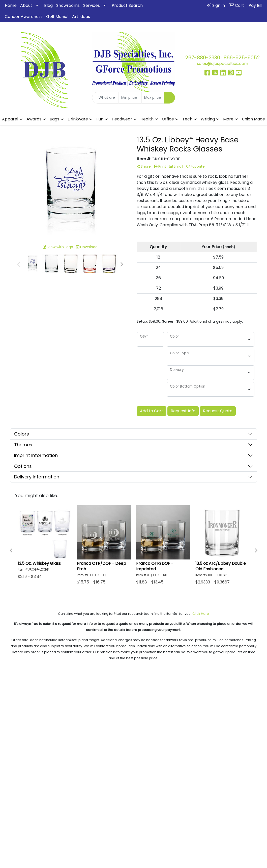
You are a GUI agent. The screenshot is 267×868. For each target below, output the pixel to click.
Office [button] (168, 119)
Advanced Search (234, 689)
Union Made (253, 119)
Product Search (127, 5)
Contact (234, 703)
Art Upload (234, 682)
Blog (48, 5)
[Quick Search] (105, 98)
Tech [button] (187, 119)
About (26, 5)
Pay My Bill (234, 696)
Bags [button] (54, 119)
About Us (33, 689)
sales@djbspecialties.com (222, 63)
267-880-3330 (203, 58)
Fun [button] (100, 119)
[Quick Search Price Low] (130, 98)
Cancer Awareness (24, 17)
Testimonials (100, 682)
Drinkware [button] (78, 119)
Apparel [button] (10, 119)
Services (92, 5)
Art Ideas (81, 17)
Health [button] (147, 119)
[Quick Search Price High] (153, 98)
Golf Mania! (57, 17)
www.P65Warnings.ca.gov (185, 856)
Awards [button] (34, 119)
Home (11, 5)
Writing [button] (208, 119)
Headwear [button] (122, 119)
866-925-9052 (242, 58)
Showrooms (68, 5)
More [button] (228, 119)
